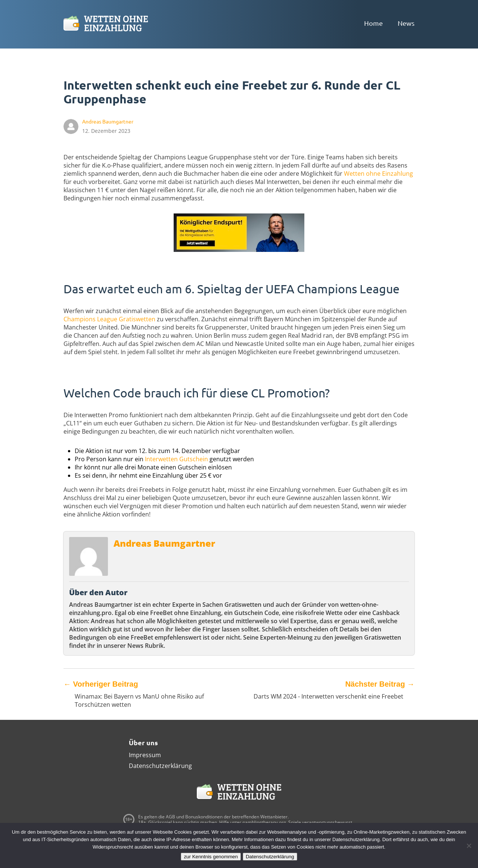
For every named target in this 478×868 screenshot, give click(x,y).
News (406, 23)
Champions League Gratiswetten (109, 319)
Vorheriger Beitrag (101, 684)
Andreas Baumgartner (164, 543)
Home (373, 23)
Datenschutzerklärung (160, 766)
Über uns (143, 742)
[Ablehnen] (469, 846)
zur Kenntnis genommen (211, 857)
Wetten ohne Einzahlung (378, 174)
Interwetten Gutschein (176, 459)
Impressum (145, 755)
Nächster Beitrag (380, 684)
